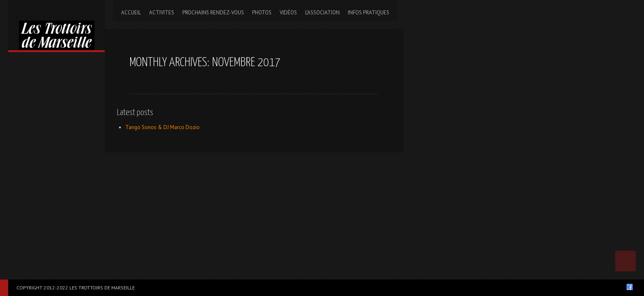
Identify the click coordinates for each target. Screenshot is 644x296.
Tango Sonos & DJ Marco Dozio (162, 127)
